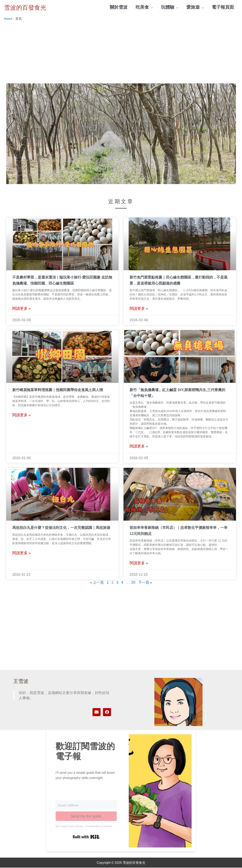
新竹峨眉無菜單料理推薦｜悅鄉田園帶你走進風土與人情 (58, 390)
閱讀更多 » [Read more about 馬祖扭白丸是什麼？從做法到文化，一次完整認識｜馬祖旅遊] (22, 553)
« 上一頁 (97, 583)
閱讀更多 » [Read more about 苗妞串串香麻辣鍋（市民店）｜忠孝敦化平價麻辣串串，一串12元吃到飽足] (139, 563)
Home (8, 19)
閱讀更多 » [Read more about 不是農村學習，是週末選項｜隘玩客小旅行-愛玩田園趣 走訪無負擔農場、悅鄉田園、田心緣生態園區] (22, 309)
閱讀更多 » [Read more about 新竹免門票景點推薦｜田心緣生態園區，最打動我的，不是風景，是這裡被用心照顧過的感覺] (139, 309)
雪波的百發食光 (29, 7)
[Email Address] (86, 805)
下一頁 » (145, 583)
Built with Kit (86, 837)
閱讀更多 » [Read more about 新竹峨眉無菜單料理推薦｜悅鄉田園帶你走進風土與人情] (22, 415)
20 (133, 583)
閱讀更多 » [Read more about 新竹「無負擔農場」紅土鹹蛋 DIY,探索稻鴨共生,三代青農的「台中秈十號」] (139, 447)
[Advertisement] (121, 52)
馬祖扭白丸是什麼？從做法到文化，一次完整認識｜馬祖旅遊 (61, 528)
